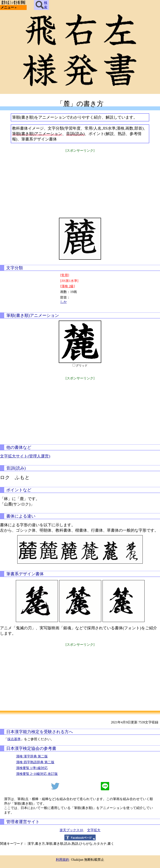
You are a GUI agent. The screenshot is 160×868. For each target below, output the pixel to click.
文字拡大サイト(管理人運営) (25, 456)
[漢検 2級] (68, 286)
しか (64, 302)
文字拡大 (94, 830)
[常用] (65, 275)
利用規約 (62, 860)
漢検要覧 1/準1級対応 (32, 768)
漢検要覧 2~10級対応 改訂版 (37, 774)
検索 (41, 5)
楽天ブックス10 (71, 830)
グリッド (82, 366)
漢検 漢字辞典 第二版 (32, 756)
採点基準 (14, 739)
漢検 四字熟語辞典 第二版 (35, 762)
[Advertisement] (80, 182)
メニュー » (9, 7)
